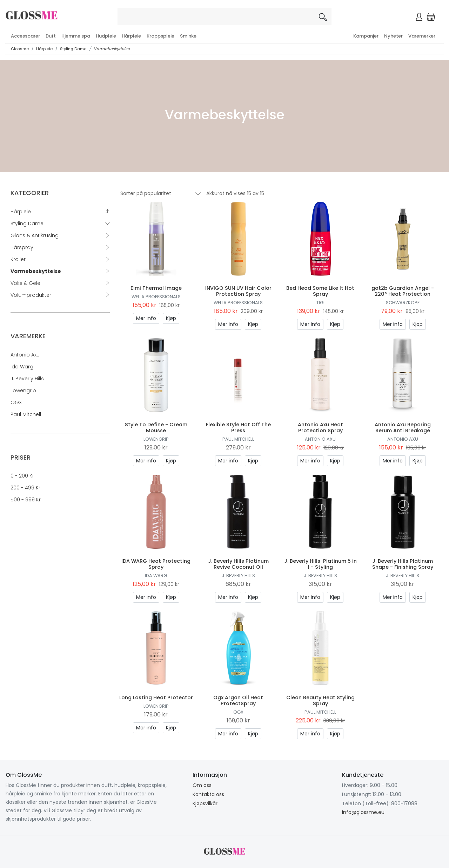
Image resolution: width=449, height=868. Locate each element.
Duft (51, 36)
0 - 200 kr (22, 476)
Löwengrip (23, 390)
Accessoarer (25, 36)
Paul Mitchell (26, 414)
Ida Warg (22, 367)
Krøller (18, 259)
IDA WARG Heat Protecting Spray (156, 564)
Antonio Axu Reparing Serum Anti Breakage (403, 428)
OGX (16, 402)
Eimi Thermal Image (156, 288)
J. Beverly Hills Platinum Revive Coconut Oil (238, 564)
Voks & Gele (25, 283)
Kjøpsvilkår (205, 803)
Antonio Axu (25, 355)
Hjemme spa (76, 36)
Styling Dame (73, 49)
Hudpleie (106, 36)
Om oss (202, 785)
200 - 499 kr (25, 488)
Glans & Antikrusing (35, 235)
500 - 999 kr (26, 500)
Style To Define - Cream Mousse (156, 428)
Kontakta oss (208, 794)
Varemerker (422, 36)
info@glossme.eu (363, 812)
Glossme (20, 49)
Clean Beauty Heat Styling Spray (320, 700)
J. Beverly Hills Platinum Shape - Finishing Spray (403, 564)
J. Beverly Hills (27, 379)
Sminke (188, 36)
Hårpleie (131, 36)
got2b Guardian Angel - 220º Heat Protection (403, 291)
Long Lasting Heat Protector (156, 697)
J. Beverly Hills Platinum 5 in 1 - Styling (320, 564)
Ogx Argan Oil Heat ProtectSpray (238, 700)
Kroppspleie (160, 36)
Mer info (146, 318)
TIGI (320, 303)
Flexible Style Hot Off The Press (238, 428)
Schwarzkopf (403, 303)
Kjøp (171, 318)
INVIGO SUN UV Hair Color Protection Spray (238, 291)
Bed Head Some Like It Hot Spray (320, 291)
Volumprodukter (31, 295)
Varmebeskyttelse (112, 49)
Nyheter (393, 36)
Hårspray (22, 247)
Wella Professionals (156, 297)
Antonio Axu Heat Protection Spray (320, 428)
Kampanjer (366, 36)
